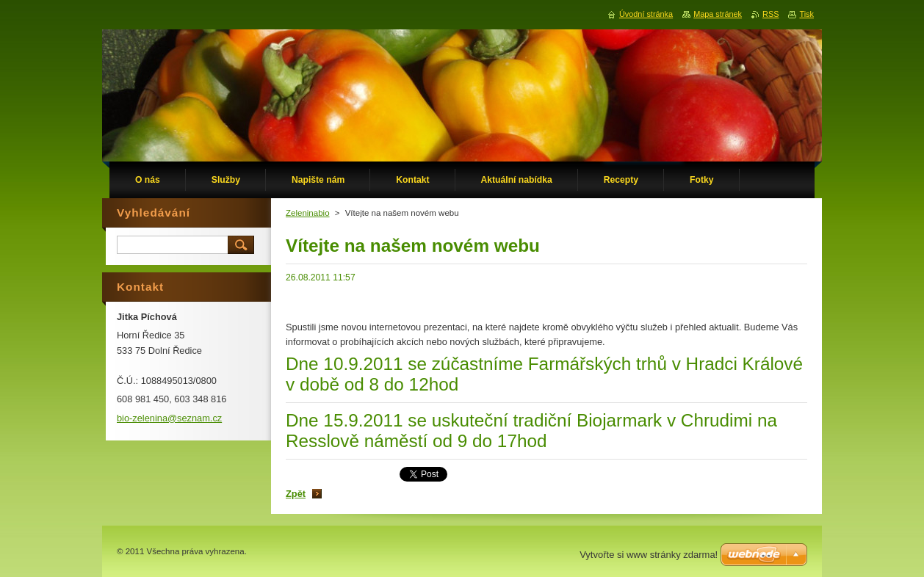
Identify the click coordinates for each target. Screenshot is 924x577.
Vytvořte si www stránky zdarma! (649, 555)
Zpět (296, 494)
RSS (770, 14)
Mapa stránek (718, 14)
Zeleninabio (308, 213)
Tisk (806, 14)
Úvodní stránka (646, 14)
